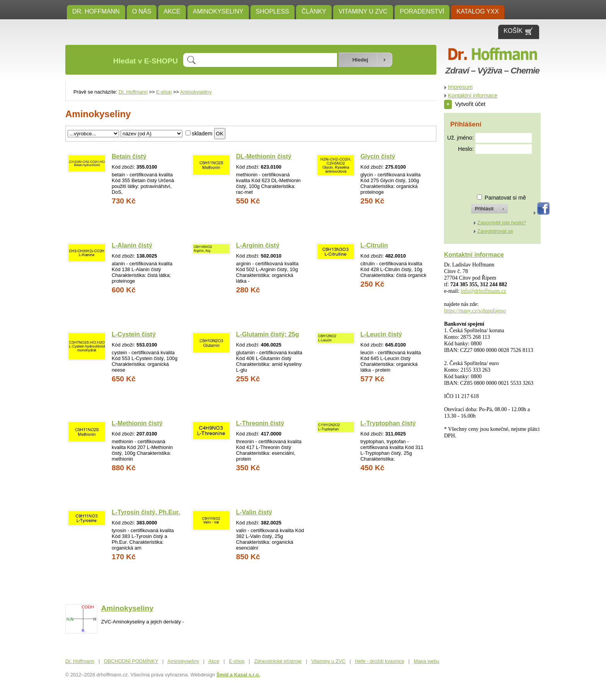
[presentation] (482, 171)
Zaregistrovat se (495, 231)
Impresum (460, 87)
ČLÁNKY (314, 11)
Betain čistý (129, 156)
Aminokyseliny (218, 11)
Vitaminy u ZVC (363, 11)
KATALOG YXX (477, 11)
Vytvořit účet (465, 104)
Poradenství (422, 11)
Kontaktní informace (473, 96)
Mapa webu (427, 661)
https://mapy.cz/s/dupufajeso (475, 311)
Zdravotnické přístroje (278, 661)
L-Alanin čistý (132, 245)
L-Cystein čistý (134, 334)
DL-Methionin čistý (264, 156)
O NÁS (142, 11)
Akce (172, 11)
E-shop (164, 92)
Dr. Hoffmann (96, 11)
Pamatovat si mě (505, 198)
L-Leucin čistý (381, 334)
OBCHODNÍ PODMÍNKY (131, 661)
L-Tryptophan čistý (388, 423)
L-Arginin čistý (258, 245)
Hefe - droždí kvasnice (380, 661)
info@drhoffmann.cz (483, 291)
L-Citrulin (374, 245)
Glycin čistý (378, 156)
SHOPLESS (272, 11)
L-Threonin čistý (260, 423)
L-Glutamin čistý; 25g (268, 334)
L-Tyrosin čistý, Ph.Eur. (146, 512)
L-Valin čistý (254, 512)
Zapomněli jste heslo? (502, 223)
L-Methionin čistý (137, 423)
